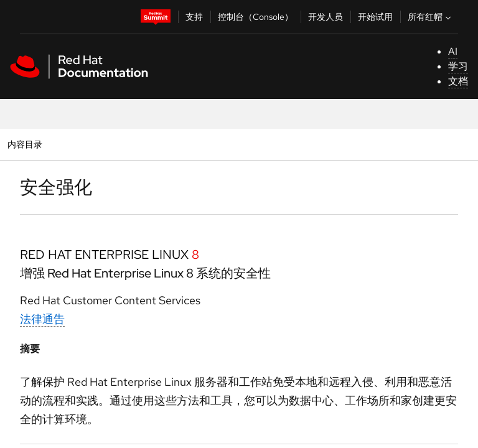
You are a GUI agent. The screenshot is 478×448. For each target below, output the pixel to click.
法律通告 (42, 319)
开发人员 (326, 17)
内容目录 (25, 144)
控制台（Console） (255, 17)
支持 (194, 17)
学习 (458, 66)
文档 (458, 81)
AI (453, 51)
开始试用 (375, 17)
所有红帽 (431, 17)
